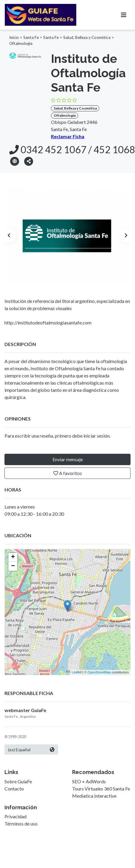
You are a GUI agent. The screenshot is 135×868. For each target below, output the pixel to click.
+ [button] (13, 557)
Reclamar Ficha (68, 136)
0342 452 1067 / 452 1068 (72, 150)
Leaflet (77, 672)
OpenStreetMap (99, 672)
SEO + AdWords (89, 781)
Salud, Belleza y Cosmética (87, 37)
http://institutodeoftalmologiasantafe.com (48, 323)
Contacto (14, 789)
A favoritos (68, 473)
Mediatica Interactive (94, 796)
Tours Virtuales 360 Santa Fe (101, 789)
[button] (29, 161)
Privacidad (15, 816)
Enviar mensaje (68, 459)
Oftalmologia (21, 43)
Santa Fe (31, 37)
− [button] (13, 566)
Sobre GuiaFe (18, 781)
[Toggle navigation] (124, 15)
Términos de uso (21, 824)
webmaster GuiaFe (25, 710)
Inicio (14, 37)
